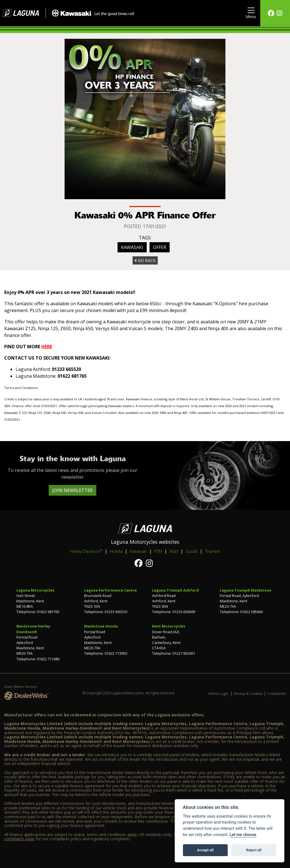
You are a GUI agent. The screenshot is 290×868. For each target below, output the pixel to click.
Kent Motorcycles (169, 626)
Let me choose (243, 835)
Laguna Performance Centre (110, 590)
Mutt (174, 551)
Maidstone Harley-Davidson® (34, 629)
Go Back (145, 260)
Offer (160, 247)
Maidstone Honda (101, 626)
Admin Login (218, 694)
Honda (116, 551)
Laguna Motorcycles (35, 590)
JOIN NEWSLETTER (72, 490)
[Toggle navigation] (251, 13)
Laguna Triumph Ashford (175, 590)
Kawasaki (132, 247)
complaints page (19, 839)
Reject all (254, 850)
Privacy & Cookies (248, 694)
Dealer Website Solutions (21, 687)
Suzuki (192, 551)
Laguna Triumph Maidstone (246, 590)
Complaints (277, 694)
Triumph (213, 551)
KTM (158, 551)
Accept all (205, 850)
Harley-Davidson (86, 551)
